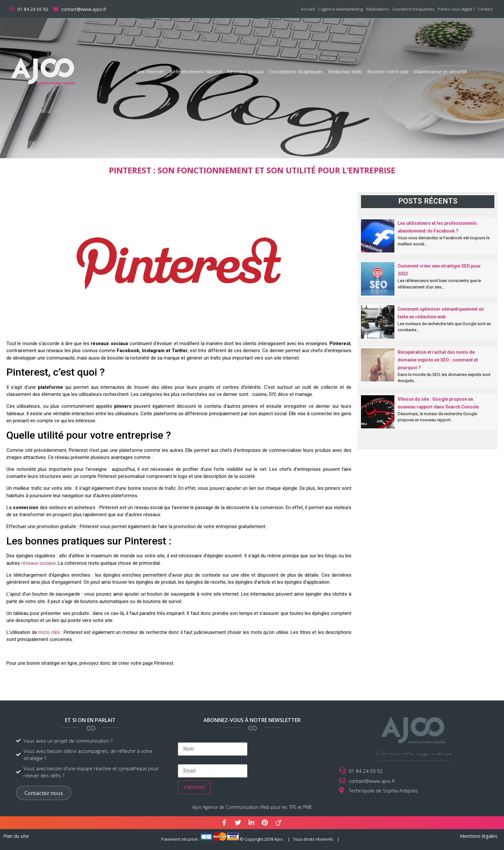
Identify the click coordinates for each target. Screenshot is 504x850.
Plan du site (16, 836)
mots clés (49, 632)
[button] (44, 793)
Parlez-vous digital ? (456, 9)
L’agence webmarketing (341, 9)
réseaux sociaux (38, 563)
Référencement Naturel (196, 71)
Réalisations (378, 9)
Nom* (213, 746)
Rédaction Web (345, 71)
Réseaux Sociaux (245, 71)
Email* (213, 768)
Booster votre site (388, 71)
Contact (485, 9)
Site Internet (150, 71)
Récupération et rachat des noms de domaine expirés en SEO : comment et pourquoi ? (438, 360)
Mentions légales (479, 836)
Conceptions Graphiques (296, 71)
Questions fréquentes (413, 9)
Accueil (308, 9)
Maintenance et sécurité (440, 71)
